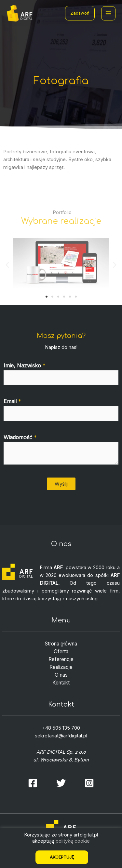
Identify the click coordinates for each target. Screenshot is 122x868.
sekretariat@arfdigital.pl (61, 736)
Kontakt (61, 683)
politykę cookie (73, 841)
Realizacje (61, 667)
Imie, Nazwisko (25, 365)
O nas (61, 675)
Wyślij (61, 484)
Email (12, 401)
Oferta (61, 651)
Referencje (61, 659)
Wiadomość (20, 437)
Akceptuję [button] (62, 857)
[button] (47, 297)
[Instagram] (89, 783)
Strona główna (61, 644)
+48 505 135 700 (61, 728)
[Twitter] (61, 783)
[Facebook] (33, 783)
